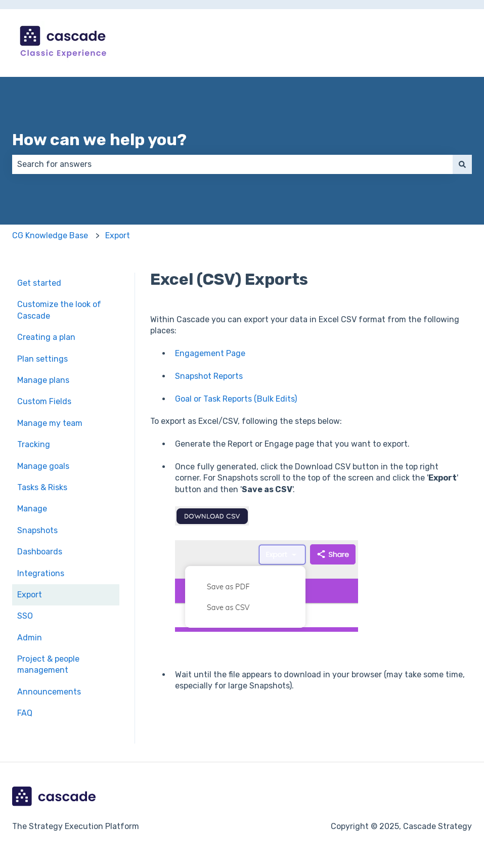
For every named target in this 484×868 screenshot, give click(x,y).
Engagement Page (210, 353)
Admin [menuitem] (30, 638)
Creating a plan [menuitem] (46, 337)
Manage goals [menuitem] (43, 466)
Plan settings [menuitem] (42, 359)
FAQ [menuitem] (25, 713)
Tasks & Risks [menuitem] (42, 487)
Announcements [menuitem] (49, 692)
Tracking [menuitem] (34, 444)
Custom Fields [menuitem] (44, 401)
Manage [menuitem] (32, 509)
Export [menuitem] (30, 595)
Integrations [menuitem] (41, 573)
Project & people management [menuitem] (48, 664)
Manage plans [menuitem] (43, 380)
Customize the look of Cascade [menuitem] (59, 310)
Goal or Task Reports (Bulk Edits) (236, 399)
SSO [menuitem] (25, 616)
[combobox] (232, 164)
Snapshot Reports (209, 376)
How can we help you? (99, 140)
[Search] (462, 164)
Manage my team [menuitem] (50, 423)
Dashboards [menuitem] (40, 552)
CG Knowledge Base (50, 235)
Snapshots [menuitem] (37, 530)
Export (118, 235)
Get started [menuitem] (39, 283)
